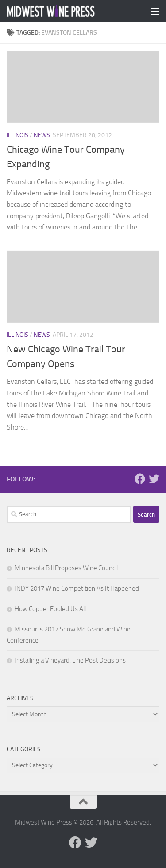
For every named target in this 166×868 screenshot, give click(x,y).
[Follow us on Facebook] (140, 479)
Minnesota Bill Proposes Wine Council (66, 568)
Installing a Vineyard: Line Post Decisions (70, 660)
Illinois (17, 135)
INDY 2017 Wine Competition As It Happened (77, 588)
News (42, 135)
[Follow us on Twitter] (154, 479)
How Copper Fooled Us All (50, 609)
